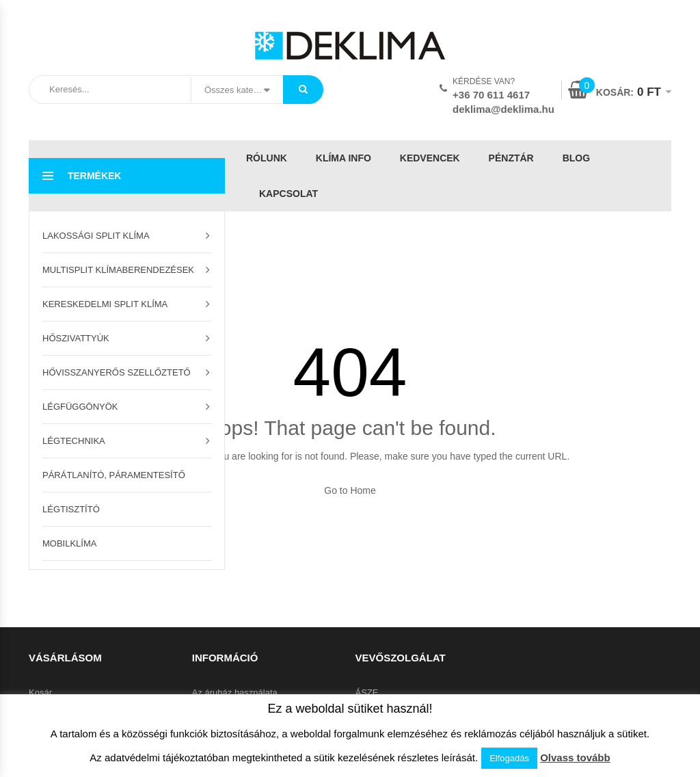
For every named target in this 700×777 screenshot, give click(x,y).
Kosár (40, 693)
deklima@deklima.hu (503, 109)
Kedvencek (430, 158)
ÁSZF (367, 693)
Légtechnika (74, 441)
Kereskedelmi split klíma (105, 304)
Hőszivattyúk (76, 338)
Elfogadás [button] (509, 758)
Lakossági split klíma (96, 236)
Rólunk (267, 158)
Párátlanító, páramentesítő (114, 475)
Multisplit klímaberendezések (118, 270)
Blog (576, 158)
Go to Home (350, 490)
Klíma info (344, 158)
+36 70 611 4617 (491, 95)
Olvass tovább (575, 758)
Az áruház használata (235, 693)
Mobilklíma (69, 543)
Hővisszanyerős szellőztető (117, 372)
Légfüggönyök (80, 407)
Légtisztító (71, 509)
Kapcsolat (288, 194)
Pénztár (511, 158)
